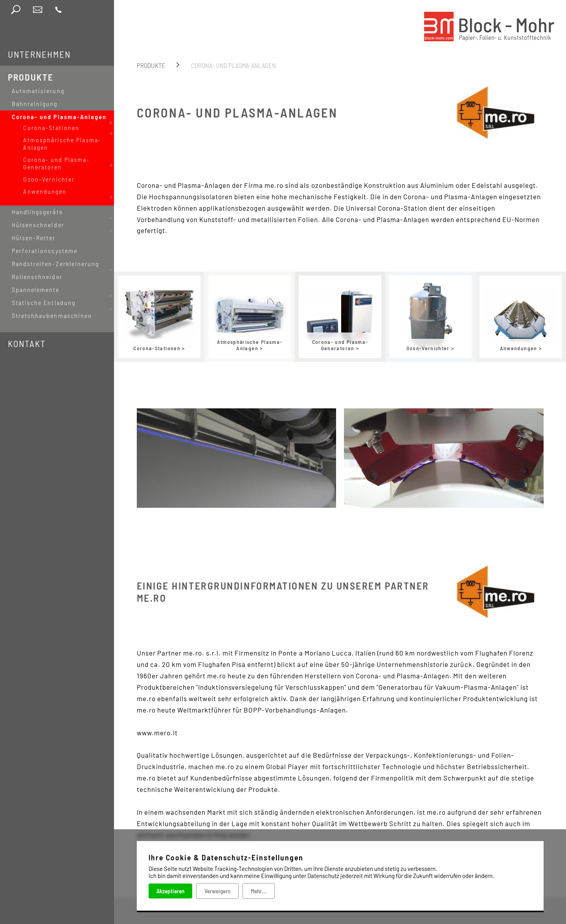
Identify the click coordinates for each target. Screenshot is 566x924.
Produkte (31, 77)
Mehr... (259, 891)
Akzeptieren (170, 891)
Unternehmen (39, 54)
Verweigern (217, 891)
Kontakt (27, 331)
